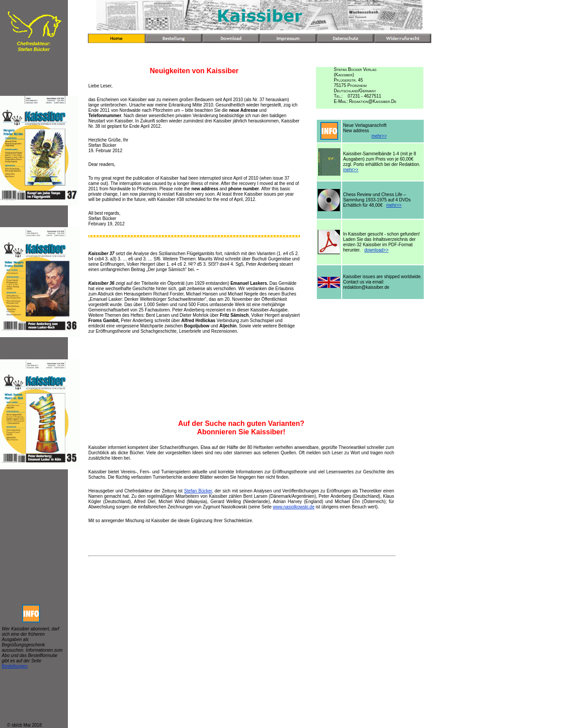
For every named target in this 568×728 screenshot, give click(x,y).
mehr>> (379, 136)
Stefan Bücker (198, 491)
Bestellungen (15, 666)
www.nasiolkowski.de (294, 507)
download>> (377, 250)
